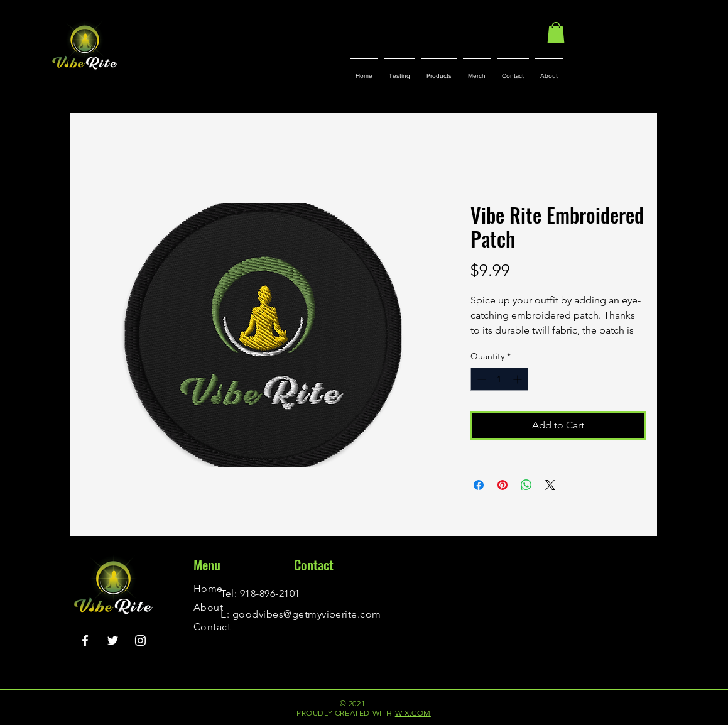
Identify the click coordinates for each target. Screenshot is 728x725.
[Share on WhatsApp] (526, 485)
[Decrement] (480, 379)
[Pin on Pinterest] (503, 485)
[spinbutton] (499, 379)
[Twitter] (113, 641)
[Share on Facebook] (479, 485)
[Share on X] (550, 485)
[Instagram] (140, 641)
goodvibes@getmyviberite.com (307, 614)
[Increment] (519, 379)
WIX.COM (413, 713)
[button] (556, 32)
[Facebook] (85, 641)
